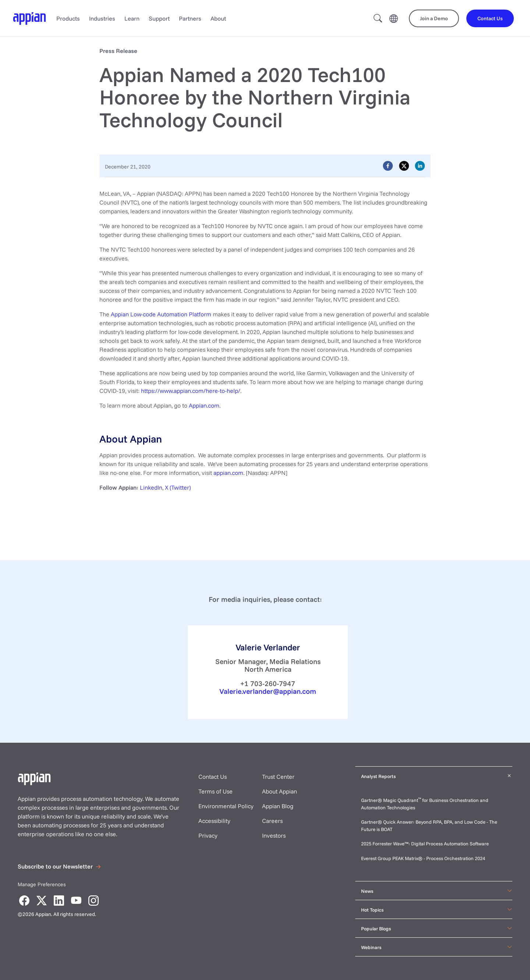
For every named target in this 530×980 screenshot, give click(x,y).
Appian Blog (278, 806)
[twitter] (404, 166)
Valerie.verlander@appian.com (268, 691)
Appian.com (204, 405)
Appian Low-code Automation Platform (161, 314)
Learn (132, 18)
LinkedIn (151, 487)
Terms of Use (215, 791)
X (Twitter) (178, 487)
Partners (190, 18)
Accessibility (214, 821)
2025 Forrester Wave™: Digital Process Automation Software (425, 844)
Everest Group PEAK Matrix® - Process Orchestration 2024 (423, 858)
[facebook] (388, 166)
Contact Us (213, 777)
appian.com (228, 473)
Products (68, 18)
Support (159, 18)
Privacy (208, 835)
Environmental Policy (226, 806)
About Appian (280, 791)
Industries (102, 18)
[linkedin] (420, 166)
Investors (274, 835)
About (218, 18)
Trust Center (278, 777)
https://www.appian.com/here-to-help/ (191, 391)
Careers (272, 821)
